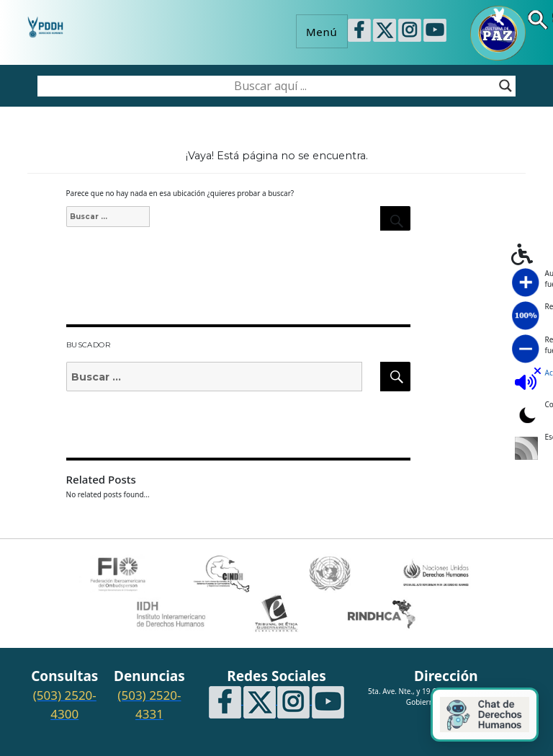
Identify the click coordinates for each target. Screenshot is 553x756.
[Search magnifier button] (505, 86)
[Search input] (270, 86)
